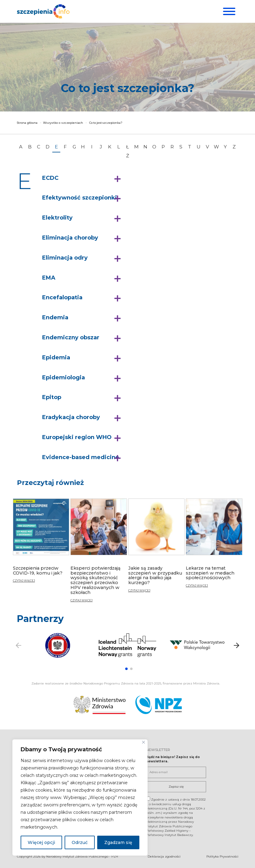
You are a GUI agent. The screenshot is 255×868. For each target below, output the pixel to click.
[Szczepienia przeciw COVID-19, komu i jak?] (41, 543)
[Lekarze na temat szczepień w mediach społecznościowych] (214, 545)
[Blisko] (143, 742)
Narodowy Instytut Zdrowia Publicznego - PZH (82, 856)
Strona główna (27, 123)
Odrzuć (80, 842)
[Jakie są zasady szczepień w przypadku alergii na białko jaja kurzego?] (157, 548)
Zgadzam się (118, 842)
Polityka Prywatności (222, 856)
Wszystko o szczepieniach (63, 123)
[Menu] (228, 11)
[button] (83, 178)
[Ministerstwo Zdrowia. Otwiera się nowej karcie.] (100, 705)
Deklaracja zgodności (164, 856)
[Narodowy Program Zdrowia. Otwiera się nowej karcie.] (159, 705)
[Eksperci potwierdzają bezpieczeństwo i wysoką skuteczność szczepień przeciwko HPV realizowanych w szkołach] (99, 553)
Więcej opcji (41, 842)
